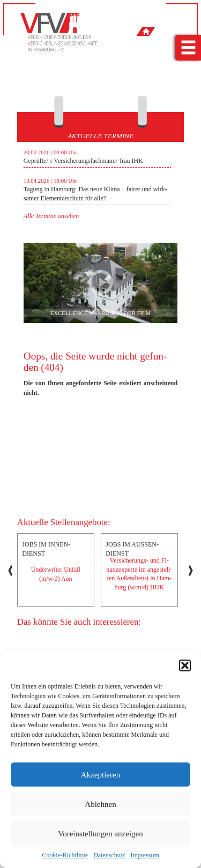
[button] (185, 665)
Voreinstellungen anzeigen (100, 834)
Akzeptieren (100, 775)
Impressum (144, 855)
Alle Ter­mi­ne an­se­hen (51, 216)
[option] (98, 181)
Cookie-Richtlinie (65, 855)
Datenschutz (109, 855)
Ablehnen (100, 804)
